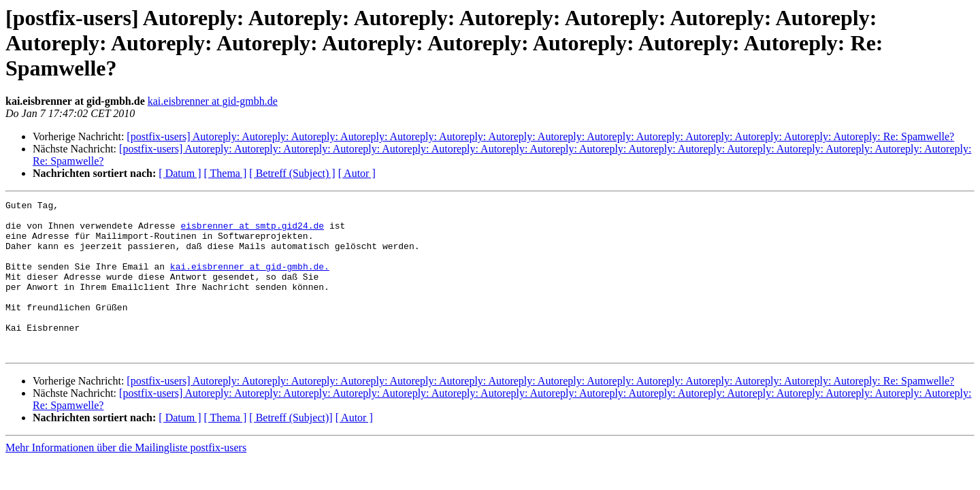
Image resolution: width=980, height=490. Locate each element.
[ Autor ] (357, 173)
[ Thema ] (226, 173)
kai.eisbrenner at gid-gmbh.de (213, 101)
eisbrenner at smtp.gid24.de (252, 231)
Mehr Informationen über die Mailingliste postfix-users (126, 478)
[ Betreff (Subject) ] (292, 173)
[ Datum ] (180, 173)
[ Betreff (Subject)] (291, 448)
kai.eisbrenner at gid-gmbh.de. (250, 280)
